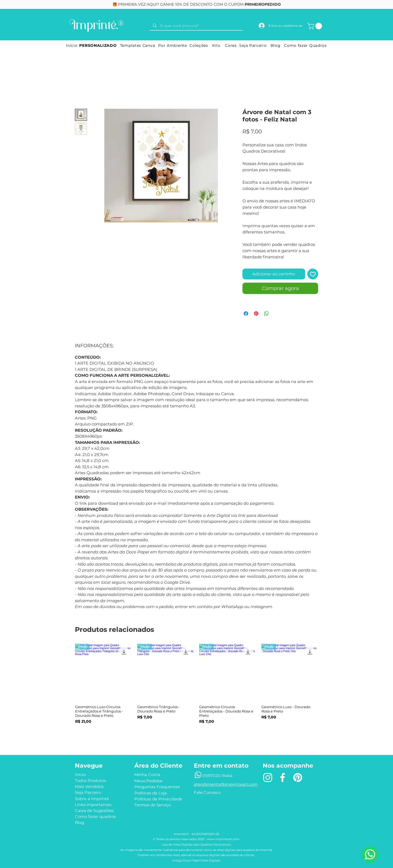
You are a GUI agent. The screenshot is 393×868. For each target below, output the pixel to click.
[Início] (72, 45)
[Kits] (216, 45)
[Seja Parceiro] (253, 45)
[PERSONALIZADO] (98, 45)
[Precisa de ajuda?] (370, 854)
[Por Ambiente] (173, 45)
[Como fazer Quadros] (305, 45)
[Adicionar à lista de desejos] (313, 274)
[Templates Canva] (137, 45)
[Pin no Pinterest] (256, 313)
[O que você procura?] (196, 26)
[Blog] (275, 45)
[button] (315, 26)
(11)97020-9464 (217, 776)
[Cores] (231, 45)
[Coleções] (199, 45)
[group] (196, 691)
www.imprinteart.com (223, 839)
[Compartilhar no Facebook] (246, 313)
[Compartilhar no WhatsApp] (267, 313)
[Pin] (298, 778)
